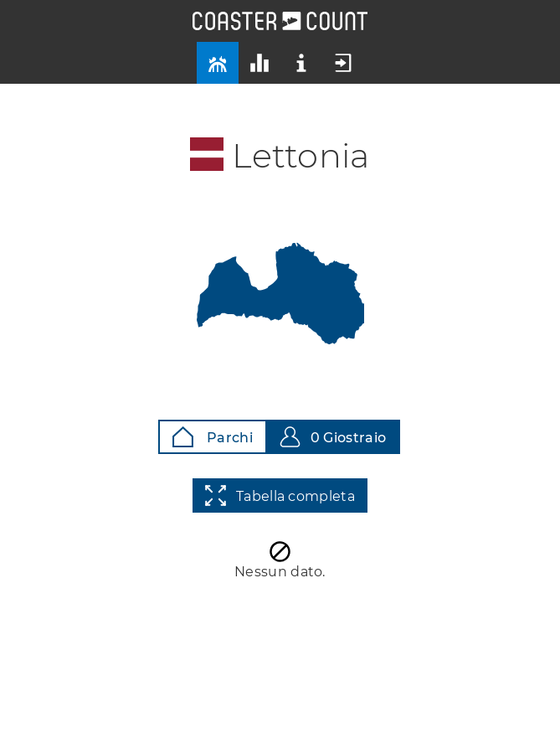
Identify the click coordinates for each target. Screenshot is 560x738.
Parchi (213, 437)
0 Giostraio (333, 437)
